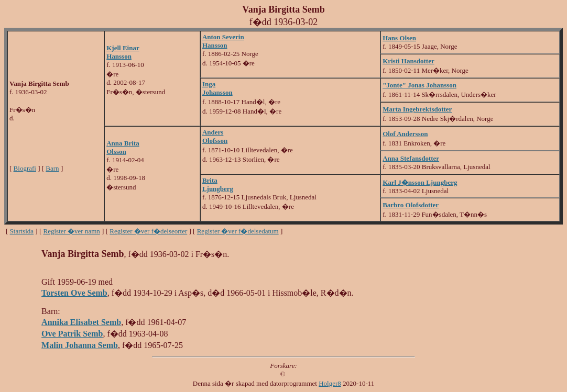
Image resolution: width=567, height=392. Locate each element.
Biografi (25, 168)
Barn (52, 168)
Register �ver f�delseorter (148, 231)
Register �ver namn (72, 231)
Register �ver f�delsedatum (238, 231)
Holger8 (330, 383)
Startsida (22, 231)
